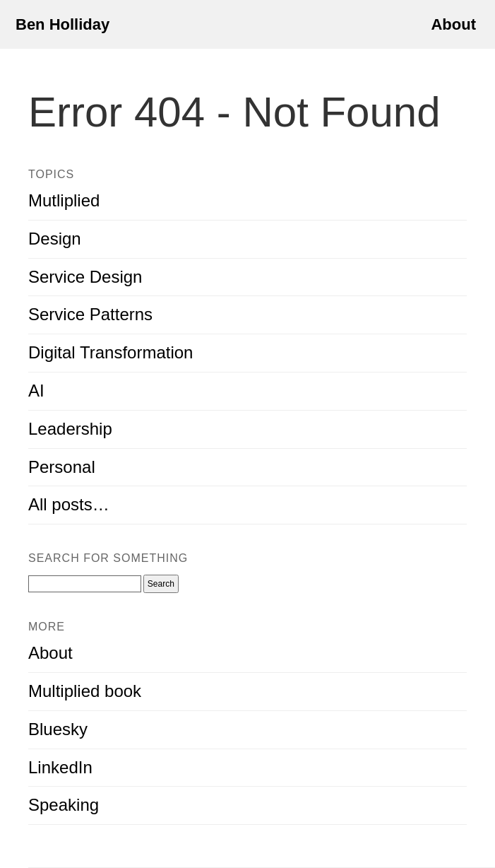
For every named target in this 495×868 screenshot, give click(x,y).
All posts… (69, 504)
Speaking (64, 805)
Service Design (85, 277)
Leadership (70, 429)
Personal (62, 467)
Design (55, 239)
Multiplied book (85, 691)
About (453, 24)
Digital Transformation (111, 352)
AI (36, 391)
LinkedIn (60, 767)
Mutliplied (64, 200)
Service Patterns (90, 314)
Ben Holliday (62, 24)
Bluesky (58, 729)
